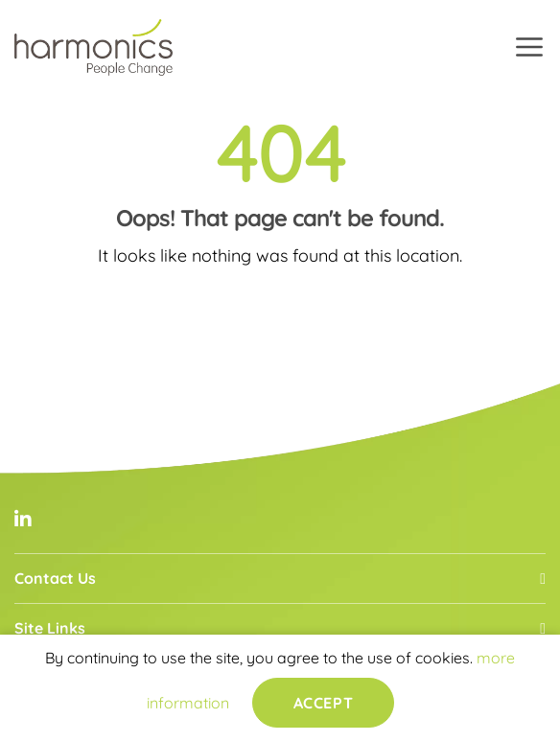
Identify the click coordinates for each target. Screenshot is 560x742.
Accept (323, 703)
